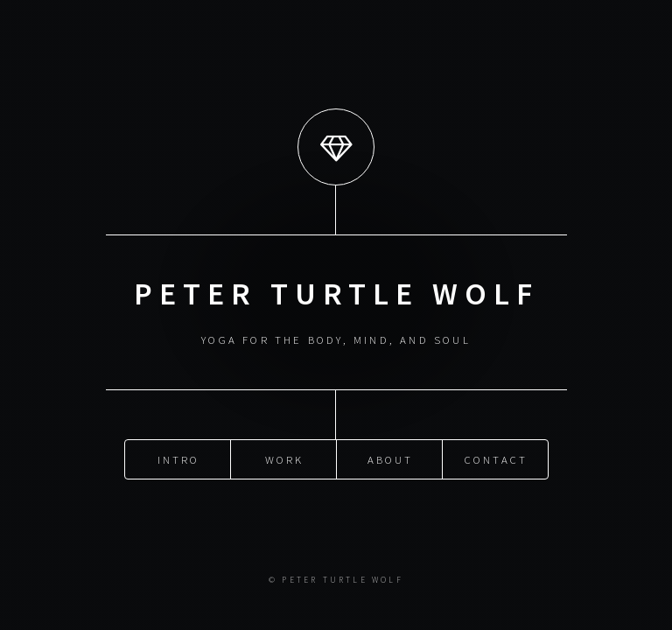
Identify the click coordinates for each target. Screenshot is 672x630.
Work (285, 458)
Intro (179, 458)
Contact (496, 458)
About (391, 458)
